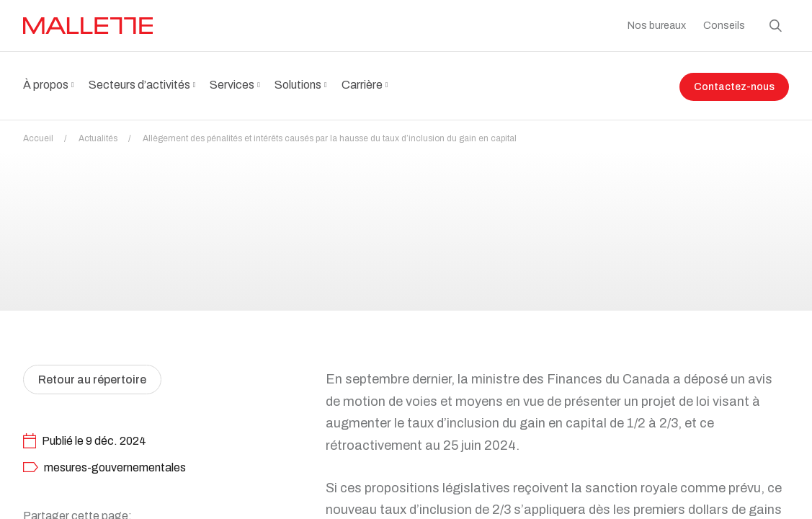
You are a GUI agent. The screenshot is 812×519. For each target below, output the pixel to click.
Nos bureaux (657, 26)
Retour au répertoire (92, 414)
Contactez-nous (734, 87)
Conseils (724, 26)
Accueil (49, 138)
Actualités (109, 138)
